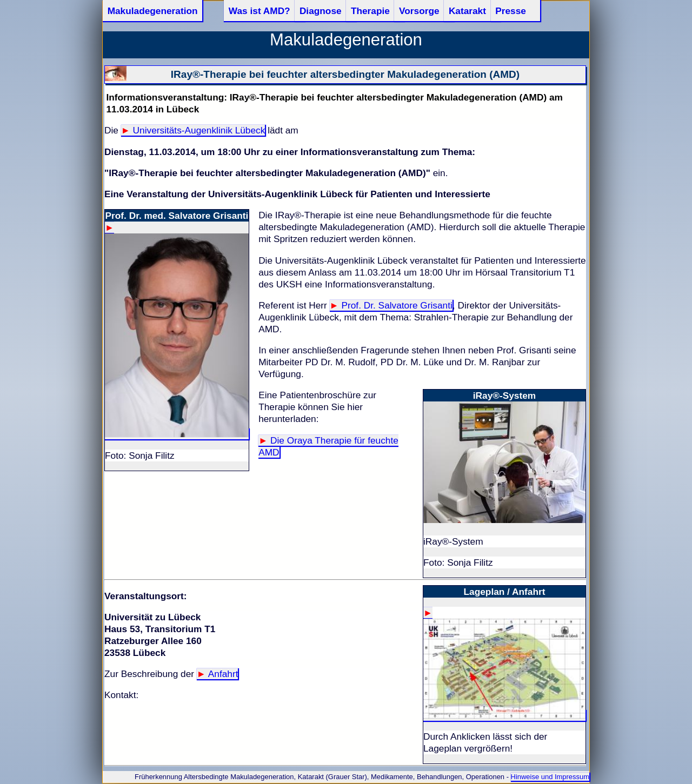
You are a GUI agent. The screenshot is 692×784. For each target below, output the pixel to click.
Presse (511, 11)
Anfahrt (223, 674)
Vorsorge (419, 11)
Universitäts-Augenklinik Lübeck (199, 130)
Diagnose (321, 11)
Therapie (370, 11)
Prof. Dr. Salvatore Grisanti (397, 305)
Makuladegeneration (153, 11)
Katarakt (467, 11)
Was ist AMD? (259, 11)
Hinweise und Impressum (550, 777)
